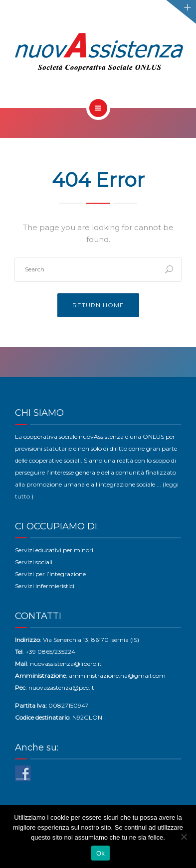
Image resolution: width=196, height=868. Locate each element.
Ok (100, 853)
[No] (184, 837)
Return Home (98, 305)
